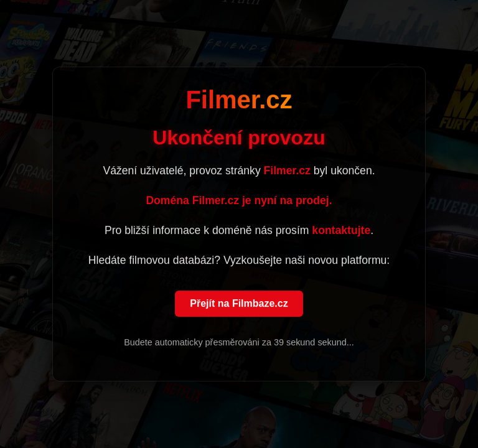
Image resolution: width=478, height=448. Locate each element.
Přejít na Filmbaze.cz (239, 304)
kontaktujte (341, 231)
